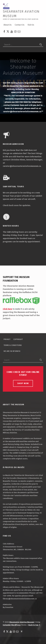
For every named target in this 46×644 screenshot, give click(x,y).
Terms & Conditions (13, 345)
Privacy (7, 339)
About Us (8, 25)
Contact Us (20, 25)
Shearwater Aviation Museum (22, 622)
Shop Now (23, 383)
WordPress (16, 625)
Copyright (18, 339)
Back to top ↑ (34, 625)
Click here (7, 309)
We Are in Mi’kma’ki (12, 351)
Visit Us (31, 25)
